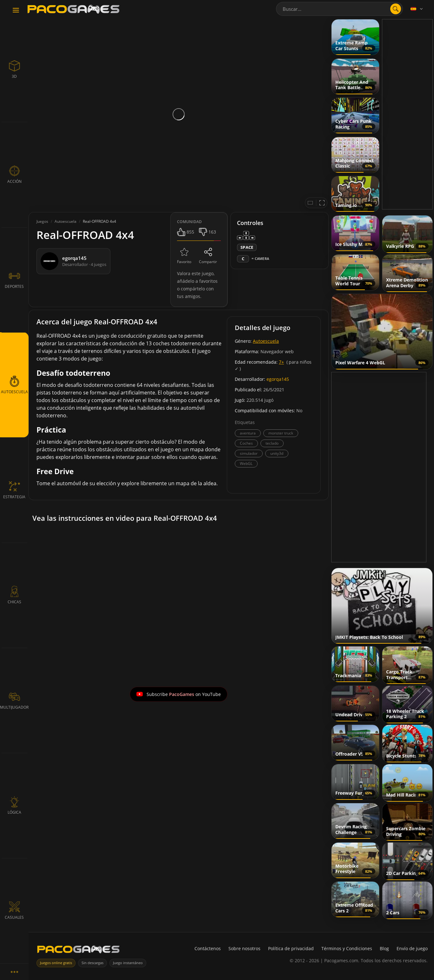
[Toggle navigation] (16, 10)
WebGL (246, 464)
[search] (396, 9)
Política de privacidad (291, 948)
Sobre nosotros (244, 948)
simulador (249, 453)
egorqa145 (278, 379)
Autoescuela (266, 341)
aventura (248, 433)
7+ (281, 362)
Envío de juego (412, 948)
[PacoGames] (78, 951)
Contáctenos (208, 948)
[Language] (417, 9)
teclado (272, 443)
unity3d (277, 453)
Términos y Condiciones (347, 948)
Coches (246, 443)
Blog (384, 948)
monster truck (281, 433)
